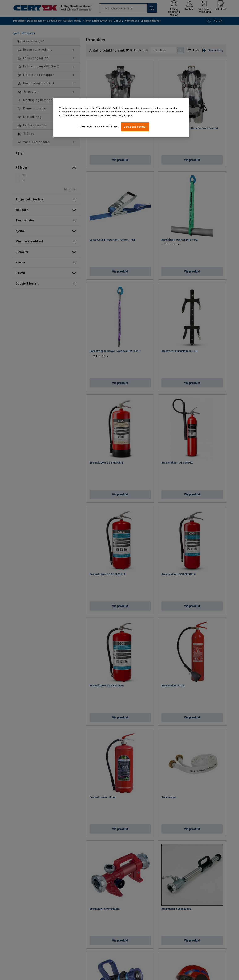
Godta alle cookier (135, 127)
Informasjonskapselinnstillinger (98, 126)
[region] (121, 118)
